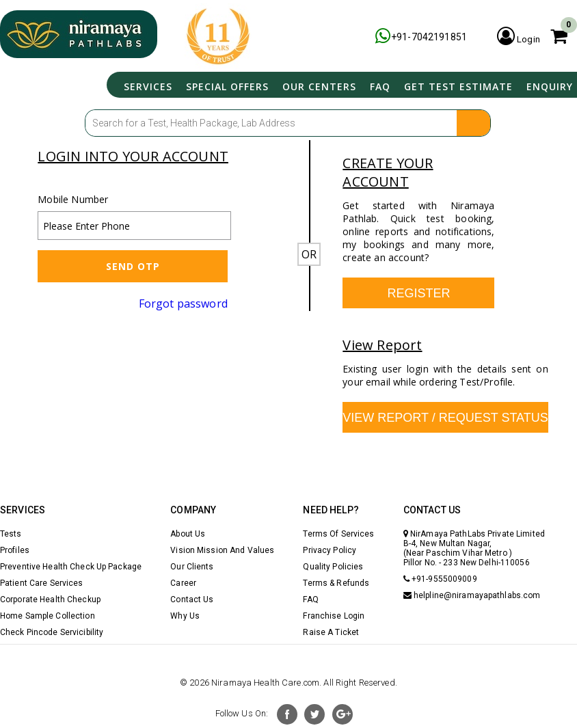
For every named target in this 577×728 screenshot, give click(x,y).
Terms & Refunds (336, 583)
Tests (11, 534)
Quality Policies (333, 567)
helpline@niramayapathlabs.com (472, 595)
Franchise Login (334, 616)
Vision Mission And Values (222, 550)
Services (131, 85)
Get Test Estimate (453, 85)
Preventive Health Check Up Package (71, 567)
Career (183, 583)
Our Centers (308, 85)
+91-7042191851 (415, 37)
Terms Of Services (338, 534)
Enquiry (547, 85)
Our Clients (192, 567)
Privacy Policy (330, 550)
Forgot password (183, 304)
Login (516, 37)
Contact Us (192, 599)
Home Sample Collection (48, 616)
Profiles (15, 550)
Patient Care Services (42, 583)
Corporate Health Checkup (50, 599)
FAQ (372, 85)
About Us (188, 534)
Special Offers (213, 85)
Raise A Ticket (331, 632)
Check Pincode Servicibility (52, 632)
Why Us (185, 616)
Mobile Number (73, 199)
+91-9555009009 (440, 579)
